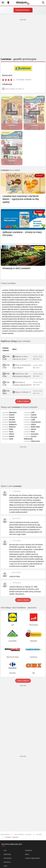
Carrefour (7, 862)
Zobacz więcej (23, 401)
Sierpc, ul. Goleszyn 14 (23, 392)
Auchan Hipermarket (32, 858)
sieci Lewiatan (16, 341)
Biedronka (7, 854)
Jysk (5, 866)
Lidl (5, 850)
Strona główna (5, 834)
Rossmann (8, 858)
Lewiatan (39, 834)
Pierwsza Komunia (23, 10)
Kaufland (28, 850)
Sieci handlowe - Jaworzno (23, 834)
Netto (27, 854)
